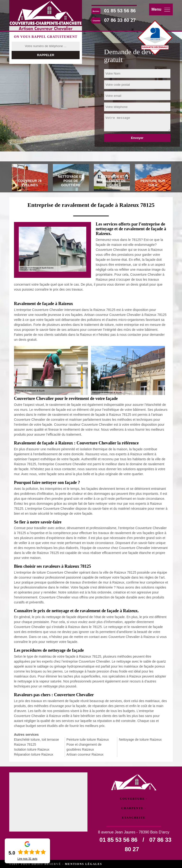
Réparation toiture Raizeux (34, 754)
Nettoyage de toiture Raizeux (140, 740)
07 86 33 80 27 (120, 20)
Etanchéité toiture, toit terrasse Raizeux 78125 (36, 742)
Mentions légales (84, 864)
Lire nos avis (27, 859)
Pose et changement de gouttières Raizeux (84, 747)
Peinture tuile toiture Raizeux (88, 740)
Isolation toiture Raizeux (32, 749)
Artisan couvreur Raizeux (85, 754)
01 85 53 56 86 (120, 11)
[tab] (30, 178)
